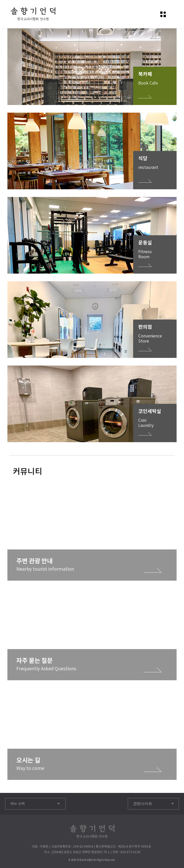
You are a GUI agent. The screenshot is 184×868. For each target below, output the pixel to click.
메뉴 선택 (18, 804)
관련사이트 (143, 804)
